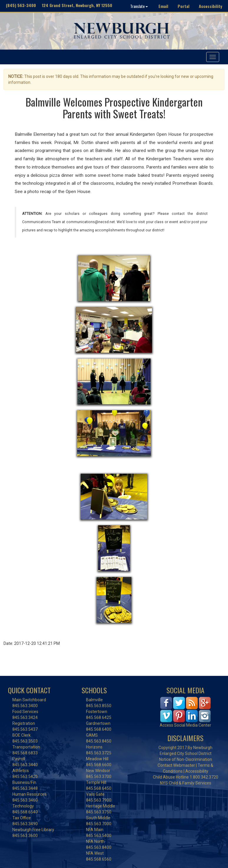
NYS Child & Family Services (186, 783)
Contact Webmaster (176, 765)
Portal (184, 6)
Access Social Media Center (185, 725)
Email (163, 6)
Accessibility (210, 6)
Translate (139, 6)
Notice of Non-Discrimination (186, 759)
